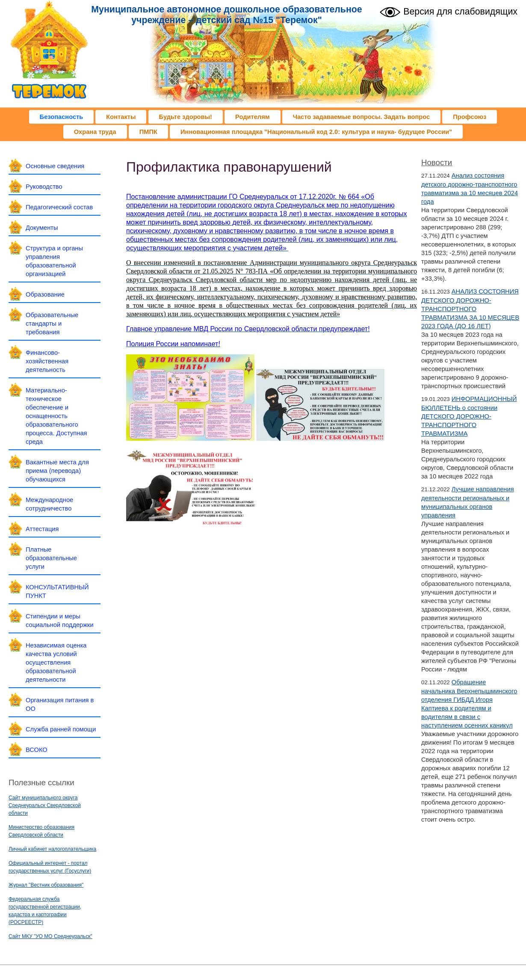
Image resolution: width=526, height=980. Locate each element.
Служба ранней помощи (61, 729)
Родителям (253, 117)
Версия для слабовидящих (448, 11)
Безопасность (62, 117)
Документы (42, 228)
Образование (45, 294)
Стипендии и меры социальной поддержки (60, 621)
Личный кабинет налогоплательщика (52, 849)
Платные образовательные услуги (51, 558)
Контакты (121, 117)
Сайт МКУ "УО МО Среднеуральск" (50, 936)
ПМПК (148, 132)
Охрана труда (95, 132)
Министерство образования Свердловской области (41, 831)
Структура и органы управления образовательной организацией (54, 261)
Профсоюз (470, 117)
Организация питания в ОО (60, 704)
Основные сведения (55, 166)
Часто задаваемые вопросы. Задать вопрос (362, 117)
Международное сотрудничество (49, 504)
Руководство (44, 187)
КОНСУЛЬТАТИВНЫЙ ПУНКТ (57, 591)
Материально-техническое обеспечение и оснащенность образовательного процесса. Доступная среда (56, 416)
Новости (437, 162)
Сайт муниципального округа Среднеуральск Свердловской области (45, 805)
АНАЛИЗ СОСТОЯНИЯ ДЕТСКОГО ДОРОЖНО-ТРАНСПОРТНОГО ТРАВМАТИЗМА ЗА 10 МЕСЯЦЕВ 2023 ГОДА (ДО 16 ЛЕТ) (470, 309)
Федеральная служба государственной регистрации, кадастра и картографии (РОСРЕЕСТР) (45, 911)
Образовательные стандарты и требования (52, 324)
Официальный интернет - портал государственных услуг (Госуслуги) (50, 867)
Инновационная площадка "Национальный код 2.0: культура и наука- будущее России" (316, 132)
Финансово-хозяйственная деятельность (47, 361)
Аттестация (42, 529)
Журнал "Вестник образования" (46, 885)
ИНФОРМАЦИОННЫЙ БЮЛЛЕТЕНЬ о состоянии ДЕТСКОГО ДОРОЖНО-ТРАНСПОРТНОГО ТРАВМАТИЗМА (469, 416)
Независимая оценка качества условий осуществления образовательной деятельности (56, 662)
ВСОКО (37, 750)
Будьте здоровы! (186, 117)
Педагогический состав (59, 207)
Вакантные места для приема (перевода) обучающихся (57, 471)
